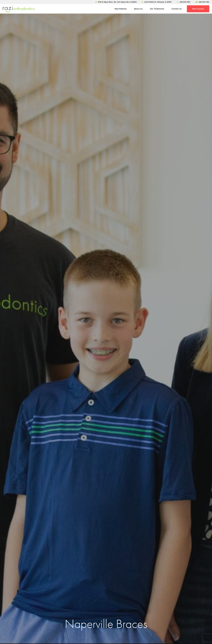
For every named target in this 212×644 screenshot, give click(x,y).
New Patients (121, 9)
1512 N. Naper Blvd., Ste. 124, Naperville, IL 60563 (116, 2)
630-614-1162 (184, 2)
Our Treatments (157, 9)
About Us (138, 9)
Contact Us (177, 9)
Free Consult (198, 9)
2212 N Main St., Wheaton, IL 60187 (157, 2)
